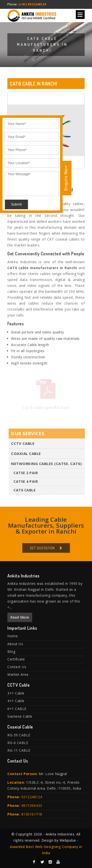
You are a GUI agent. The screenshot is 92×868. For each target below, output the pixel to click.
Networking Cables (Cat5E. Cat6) (46, 465)
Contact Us (17, 667)
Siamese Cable (20, 716)
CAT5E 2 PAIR (26, 474)
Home (13, 636)
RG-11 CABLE (19, 750)
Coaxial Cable (26, 455)
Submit (16, 204)
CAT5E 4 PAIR (26, 483)
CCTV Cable (23, 445)
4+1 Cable (16, 701)
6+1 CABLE (17, 709)
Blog (11, 651)
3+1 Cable (16, 693)
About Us (15, 644)
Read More (20, 617)
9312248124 (32, 797)
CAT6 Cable (25, 491)
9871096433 (32, 806)
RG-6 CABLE (18, 743)
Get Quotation (42, 549)
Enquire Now (66, 178)
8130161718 (32, 814)
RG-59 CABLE (19, 735)
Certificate (16, 659)
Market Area (18, 674)
